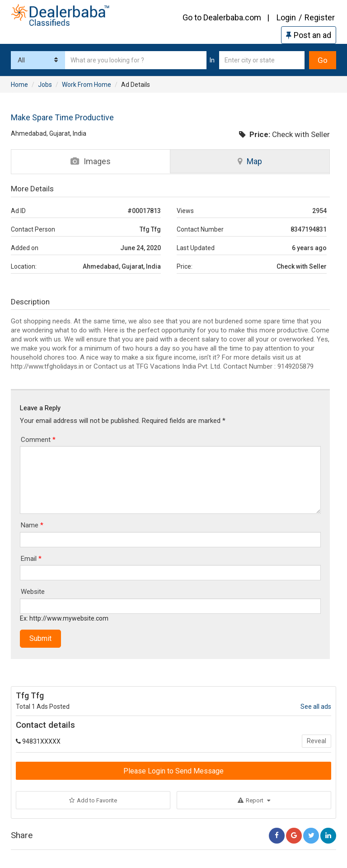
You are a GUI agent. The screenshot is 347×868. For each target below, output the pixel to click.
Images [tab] (91, 161)
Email (31, 559)
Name (32, 525)
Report (254, 800)
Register (320, 17)
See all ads (316, 707)
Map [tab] (250, 161)
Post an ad (309, 35)
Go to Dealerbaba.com (222, 17)
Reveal (317, 741)
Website (33, 592)
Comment (38, 440)
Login (286, 17)
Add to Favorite (93, 800)
